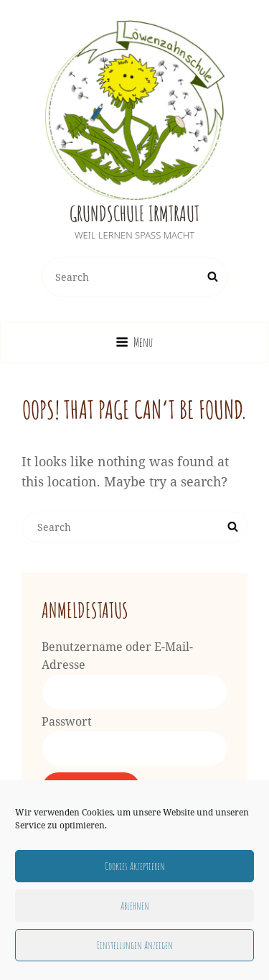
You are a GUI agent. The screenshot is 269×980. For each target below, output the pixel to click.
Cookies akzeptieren (135, 866)
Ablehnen (135, 906)
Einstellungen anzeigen (135, 945)
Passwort (67, 721)
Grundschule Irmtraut (134, 214)
